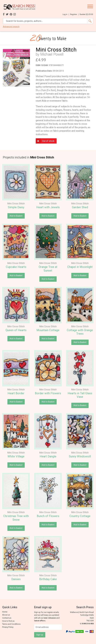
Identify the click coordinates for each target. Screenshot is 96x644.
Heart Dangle (48, 456)
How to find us (8, 621)
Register (74, 14)
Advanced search (11, 27)
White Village (16, 456)
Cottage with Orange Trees (80, 332)
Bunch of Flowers (48, 516)
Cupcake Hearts (16, 267)
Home (5, 612)
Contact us (7, 618)
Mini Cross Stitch (16, 204)
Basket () (86, 14)
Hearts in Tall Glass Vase (80, 395)
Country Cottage (80, 516)
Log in (66, 14)
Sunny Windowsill (80, 456)
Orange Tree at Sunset (48, 269)
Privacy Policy (8, 627)
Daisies (16, 579)
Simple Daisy (16, 207)
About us (6, 615)
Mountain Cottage (48, 330)
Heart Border (16, 393)
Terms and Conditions (11, 624)
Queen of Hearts (16, 330)
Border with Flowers (48, 393)
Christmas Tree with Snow (16, 518)
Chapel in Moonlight (80, 267)
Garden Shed (80, 207)
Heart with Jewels (48, 207)
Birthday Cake (48, 579)
